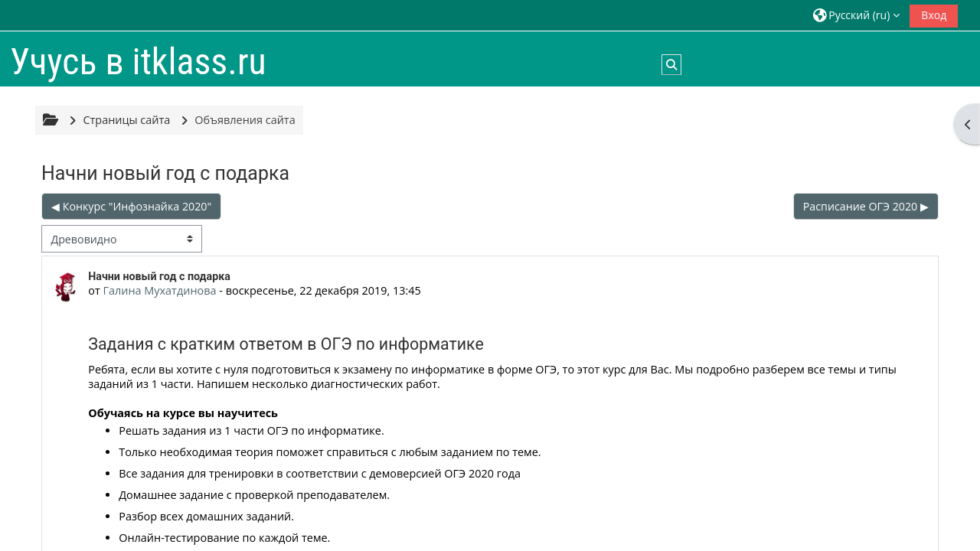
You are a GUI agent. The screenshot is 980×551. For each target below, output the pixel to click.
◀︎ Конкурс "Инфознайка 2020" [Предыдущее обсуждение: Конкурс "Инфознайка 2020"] (131, 206)
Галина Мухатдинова (159, 290)
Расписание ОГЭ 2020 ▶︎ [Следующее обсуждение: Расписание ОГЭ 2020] (866, 206)
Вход (934, 15)
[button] (856, 15)
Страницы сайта (126, 120)
